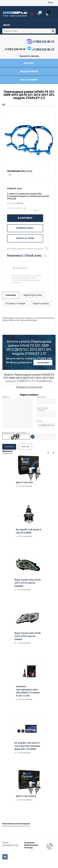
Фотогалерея (29, 80)
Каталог (29, 63)
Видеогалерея (29, 71)
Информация (31, 845)
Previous (48, 453)
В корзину (25, 218)
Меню (7, 25)
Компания (29, 842)
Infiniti (29, 171)
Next (53, 453)
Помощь (29, 847)
